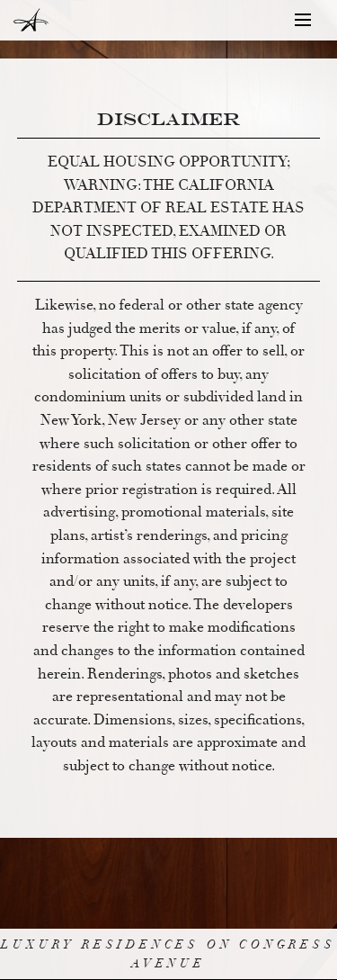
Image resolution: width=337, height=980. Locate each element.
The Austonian (27, 20)
